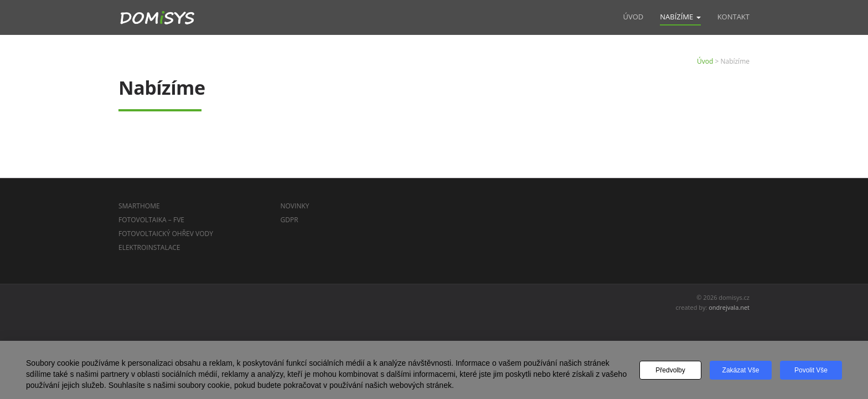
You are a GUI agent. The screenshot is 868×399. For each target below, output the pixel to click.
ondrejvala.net (729, 307)
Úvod (633, 17)
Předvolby (670, 370)
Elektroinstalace (149, 247)
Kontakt (733, 17)
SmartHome (139, 206)
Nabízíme (680, 17)
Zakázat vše (741, 370)
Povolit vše (811, 370)
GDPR (290, 220)
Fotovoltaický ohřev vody (166, 234)
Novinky (295, 206)
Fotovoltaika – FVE (151, 220)
